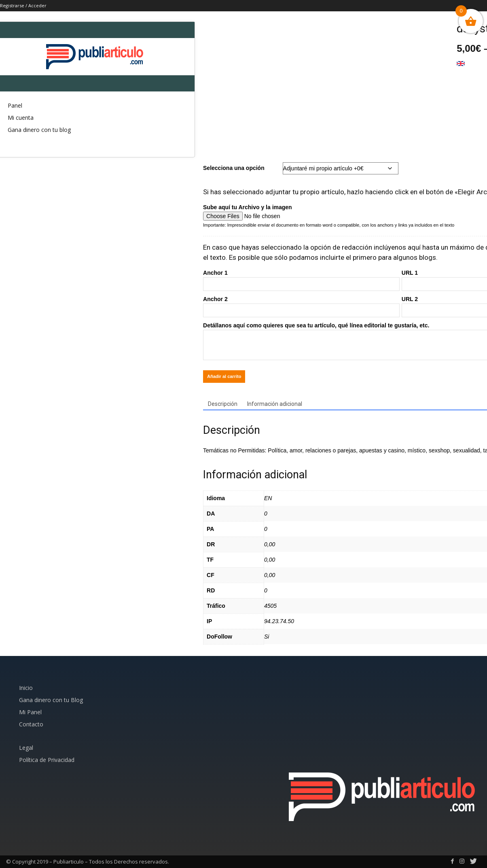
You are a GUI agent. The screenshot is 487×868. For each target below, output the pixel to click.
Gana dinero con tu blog (39, 130)
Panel (15, 105)
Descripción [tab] (223, 404)
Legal (26, 748)
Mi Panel (30, 712)
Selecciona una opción (234, 168)
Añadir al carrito (224, 376)
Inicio (26, 688)
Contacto (31, 724)
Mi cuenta (21, 118)
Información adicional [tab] (275, 404)
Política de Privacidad (47, 760)
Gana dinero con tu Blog (51, 700)
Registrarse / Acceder (23, 5)
